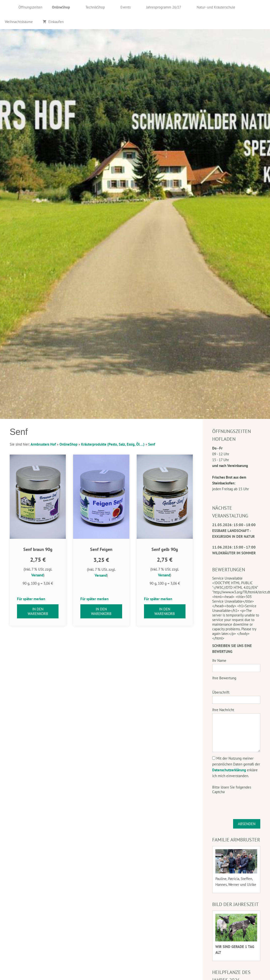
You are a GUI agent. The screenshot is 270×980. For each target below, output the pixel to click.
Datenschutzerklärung (229, 770)
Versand (37, 575)
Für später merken (31, 599)
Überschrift (221, 692)
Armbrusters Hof (43, 444)
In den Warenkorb (38, 611)
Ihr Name (219, 660)
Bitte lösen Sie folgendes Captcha (232, 789)
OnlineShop (68, 444)
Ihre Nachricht (223, 710)
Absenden (247, 824)
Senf (152, 444)
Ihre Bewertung (224, 678)
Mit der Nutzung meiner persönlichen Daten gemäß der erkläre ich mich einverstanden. (236, 767)
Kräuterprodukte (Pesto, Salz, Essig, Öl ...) (113, 444)
